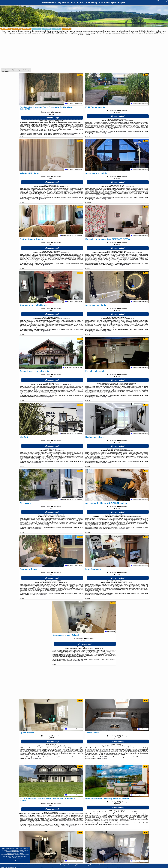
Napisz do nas (104, 865)
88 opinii (75, 122)
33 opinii (61, 253)
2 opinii (127, 187)
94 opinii (125, 582)
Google (5, 850)
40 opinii (75, 814)
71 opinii (59, 582)
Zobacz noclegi (52, 118)
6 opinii (134, 812)
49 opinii (134, 516)
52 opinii (126, 384)
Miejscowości (27, 29)
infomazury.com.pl (162, 1)
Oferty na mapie (17, 29)
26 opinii (58, 746)
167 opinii (60, 187)
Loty (37, 29)
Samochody (47, 29)
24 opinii (134, 253)
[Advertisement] (84, 52)
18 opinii (95, 648)
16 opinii (126, 450)
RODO (19, 858)
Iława (80, 75)
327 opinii (57, 516)
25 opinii (126, 319)
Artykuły (67, 29)
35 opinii (124, 746)
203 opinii (56, 450)
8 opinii (126, 121)
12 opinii (63, 384)
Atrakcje (57, 29)
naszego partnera (69, 134)
